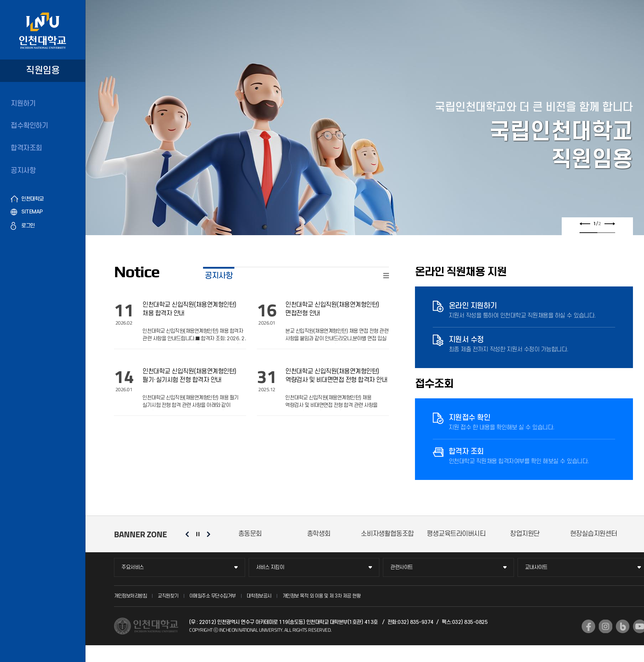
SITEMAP (32, 212)
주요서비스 (133, 567)
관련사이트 (402, 567)
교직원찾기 (168, 596)
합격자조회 (26, 148)
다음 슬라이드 (609, 224)
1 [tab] (588, 233)
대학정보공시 (259, 596)
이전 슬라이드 (585, 224)
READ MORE (386, 276)
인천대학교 (33, 199)
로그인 (28, 226)
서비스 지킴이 (270, 567)
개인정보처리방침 (130, 596)
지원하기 (23, 104)
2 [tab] (606, 233)
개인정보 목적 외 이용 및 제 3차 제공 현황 (322, 596)
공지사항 (23, 171)
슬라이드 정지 (198, 534)
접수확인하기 (29, 126)
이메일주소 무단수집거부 (213, 596)
